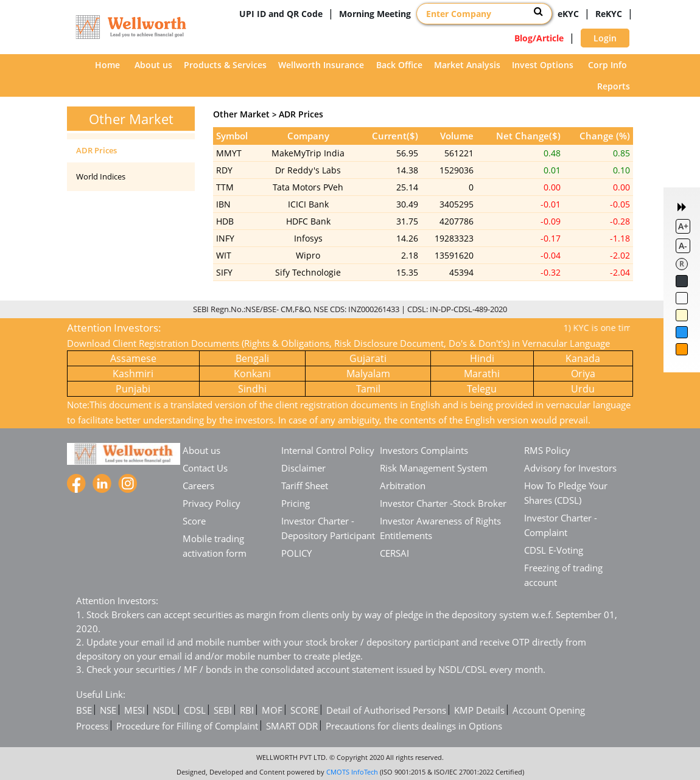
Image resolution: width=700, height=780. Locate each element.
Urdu (583, 389)
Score (194, 521)
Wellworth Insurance (321, 65)
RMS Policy (547, 450)
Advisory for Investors (570, 468)
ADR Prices (96, 150)
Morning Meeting (375, 14)
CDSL (195, 710)
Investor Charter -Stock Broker (443, 503)
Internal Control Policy (328, 450)
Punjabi (133, 389)
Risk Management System (434, 468)
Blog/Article (539, 38)
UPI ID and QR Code (281, 14)
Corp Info (607, 65)
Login (605, 38)
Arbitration (403, 486)
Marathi (482, 374)
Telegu (482, 389)
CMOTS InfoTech (352, 772)
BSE (84, 710)
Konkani (252, 374)
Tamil (368, 389)
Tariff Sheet (305, 486)
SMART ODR (292, 726)
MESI (135, 710)
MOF (272, 710)
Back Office (399, 65)
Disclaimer (303, 468)
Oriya (583, 374)
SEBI (223, 710)
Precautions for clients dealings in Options (414, 726)
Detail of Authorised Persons (386, 710)
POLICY (296, 553)
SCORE (304, 710)
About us (153, 65)
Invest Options (543, 65)
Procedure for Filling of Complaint (187, 726)
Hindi (482, 358)
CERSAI (394, 553)
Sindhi (252, 389)
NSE (108, 710)
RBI (247, 710)
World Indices (101, 176)
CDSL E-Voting (554, 550)
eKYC (568, 14)
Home (107, 65)
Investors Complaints (424, 450)
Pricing (296, 503)
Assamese (133, 358)
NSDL (164, 710)
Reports (614, 86)
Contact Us (205, 468)
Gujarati (368, 358)
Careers (198, 486)
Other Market (241, 114)
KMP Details (479, 710)
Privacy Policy (212, 503)
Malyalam (368, 374)
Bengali (252, 358)
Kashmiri (133, 374)
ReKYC (609, 14)
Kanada (583, 358)
